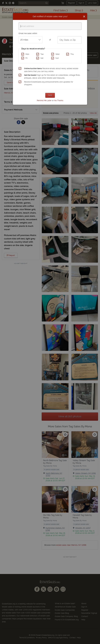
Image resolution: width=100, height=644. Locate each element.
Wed (57, 54)
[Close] (84, 16)
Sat (42, 58)
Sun (57, 58)
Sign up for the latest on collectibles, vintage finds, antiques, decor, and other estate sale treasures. (52, 77)
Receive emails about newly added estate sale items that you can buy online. (51, 70)
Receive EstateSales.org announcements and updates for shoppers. (49, 83)
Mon (27, 54)
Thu (72, 54)
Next (50, 95)
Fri (26, 58)
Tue (42, 54)
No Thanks (59, 100)
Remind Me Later (44, 100)
